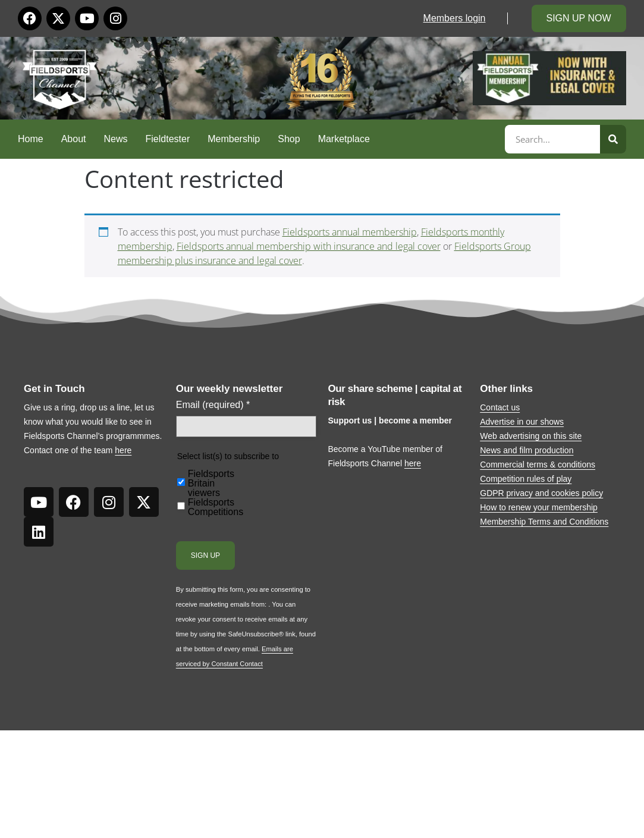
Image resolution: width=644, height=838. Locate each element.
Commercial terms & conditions (538, 464)
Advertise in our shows (522, 422)
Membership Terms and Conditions (544, 522)
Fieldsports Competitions (216, 507)
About (74, 139)
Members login (455, 18)
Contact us (500, 407)
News (116, 139)
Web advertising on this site (531, 436)
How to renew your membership (539, 507)
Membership (234, 139)
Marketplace (344, 139)
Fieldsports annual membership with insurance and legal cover (309, 246)
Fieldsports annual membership (350, 232)
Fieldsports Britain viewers (211, 484)
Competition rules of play (526, 479)
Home (31, 139)
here (123, 450)
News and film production (527, 450)
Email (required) (213, 405)
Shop (289, 139)
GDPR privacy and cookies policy (541, 493)
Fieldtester (168, 139)
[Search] (613, 139)
